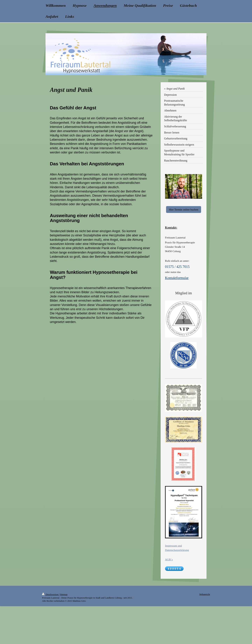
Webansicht (205, 594)
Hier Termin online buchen (184, 210)
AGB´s (169, 559)
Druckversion (50, 594)
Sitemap (64, 594)
